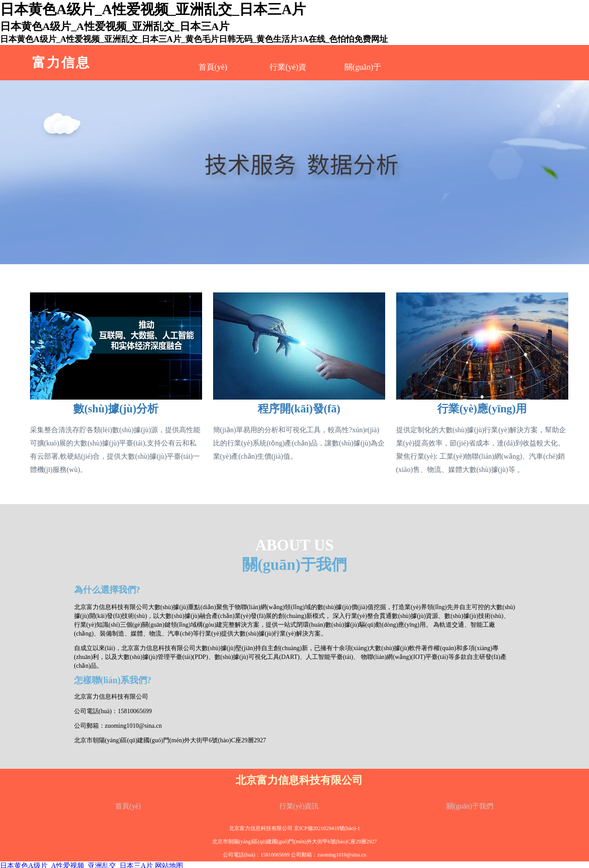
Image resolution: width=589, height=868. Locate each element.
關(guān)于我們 (470, 806)
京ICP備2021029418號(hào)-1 (327, 828)
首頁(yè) (213, 67)
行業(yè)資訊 (299, 806)
